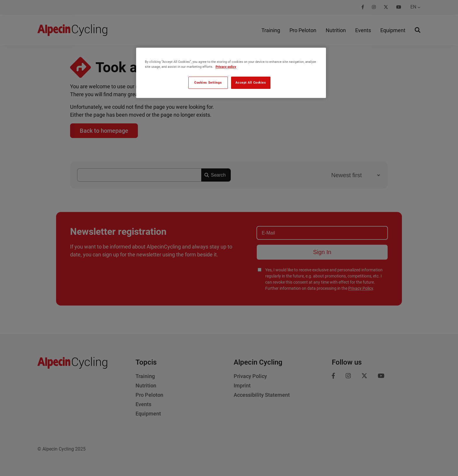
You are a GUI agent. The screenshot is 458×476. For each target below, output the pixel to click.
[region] (231, 73)
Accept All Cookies (251, 82)
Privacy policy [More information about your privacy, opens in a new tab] (226, 67)
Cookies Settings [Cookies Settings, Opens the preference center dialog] (208, 82)
